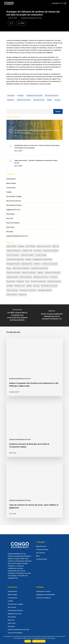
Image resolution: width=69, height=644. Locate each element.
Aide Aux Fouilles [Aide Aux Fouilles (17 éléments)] (11, 246)
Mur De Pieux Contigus (14, 196)
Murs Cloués (12, 607)
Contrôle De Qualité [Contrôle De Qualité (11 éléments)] (41, 255)
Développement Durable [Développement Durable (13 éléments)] (13, 264)
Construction (11, 96)
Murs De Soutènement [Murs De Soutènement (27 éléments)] (26, 277)
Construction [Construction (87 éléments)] (37, 251)
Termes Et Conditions (43, 598)
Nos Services (40, 553)
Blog (38, 556)
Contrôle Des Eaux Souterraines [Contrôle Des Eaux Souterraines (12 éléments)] (15, 259)
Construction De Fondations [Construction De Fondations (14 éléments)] (50, 251)
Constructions (11, 188)
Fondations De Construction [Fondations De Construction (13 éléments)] (50, 264)
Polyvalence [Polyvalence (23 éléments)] (20, 281)
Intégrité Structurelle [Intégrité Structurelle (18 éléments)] (12, 277)
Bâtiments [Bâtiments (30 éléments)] (56, 246)
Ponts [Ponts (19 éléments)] (27, 281)
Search (58, 111)
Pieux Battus (11, 214)
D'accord (28, 641)
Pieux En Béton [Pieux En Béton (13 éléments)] (11, 281)
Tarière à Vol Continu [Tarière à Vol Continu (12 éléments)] (12, 290)
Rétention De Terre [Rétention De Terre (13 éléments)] (20, 286)
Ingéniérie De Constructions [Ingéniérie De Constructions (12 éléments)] (53, 273)
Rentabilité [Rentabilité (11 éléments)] (10, 286)
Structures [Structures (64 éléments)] (36, 286)
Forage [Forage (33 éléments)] (9, 268)
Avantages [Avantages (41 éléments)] (21, 246)
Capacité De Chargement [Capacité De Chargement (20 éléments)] (13, 251)
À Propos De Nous (42, 550)
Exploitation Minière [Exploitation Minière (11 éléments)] (27, 264)
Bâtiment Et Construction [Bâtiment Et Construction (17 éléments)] (44, 246)
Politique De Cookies (43, 591)
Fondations (21, 96)
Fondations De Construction (34, 96)
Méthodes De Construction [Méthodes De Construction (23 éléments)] (41, 277)
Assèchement (11, 179)
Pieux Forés (10, 227)
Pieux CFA (10, 218)
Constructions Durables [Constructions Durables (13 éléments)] (27, 255)
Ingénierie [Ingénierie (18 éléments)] (40, 273)
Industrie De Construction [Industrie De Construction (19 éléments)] (29, 273)
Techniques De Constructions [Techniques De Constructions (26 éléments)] (28, 290)
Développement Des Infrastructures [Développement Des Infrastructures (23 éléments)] (42, 259)
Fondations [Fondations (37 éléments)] (37, 264)
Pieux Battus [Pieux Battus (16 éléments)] (54, 277)
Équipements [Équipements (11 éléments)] (23, 295)
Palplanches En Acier (13, 210)
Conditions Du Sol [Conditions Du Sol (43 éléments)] (27, 251)
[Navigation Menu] (65, 3)
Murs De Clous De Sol (14, 201)
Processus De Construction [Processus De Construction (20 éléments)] (38, 281)
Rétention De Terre (39, 100)
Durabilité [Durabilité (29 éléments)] (28, 259)
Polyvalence (11, 100)
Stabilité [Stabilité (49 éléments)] (29, 286)
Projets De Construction (24, 100)
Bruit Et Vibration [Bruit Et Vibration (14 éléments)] (31, 246)
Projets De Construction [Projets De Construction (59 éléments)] (54, 281)
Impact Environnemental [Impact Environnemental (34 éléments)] (13, 273)
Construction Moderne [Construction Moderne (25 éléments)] (13, 255)
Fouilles (9, 192)
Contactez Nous (42, 559)
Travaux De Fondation (15, 633)
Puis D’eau (10, 232)
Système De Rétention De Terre (31, 18)
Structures (58, 100)
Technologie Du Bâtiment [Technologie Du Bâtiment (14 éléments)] (45, 290)
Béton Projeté (11, 183)
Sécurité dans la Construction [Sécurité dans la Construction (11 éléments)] (49, 286)
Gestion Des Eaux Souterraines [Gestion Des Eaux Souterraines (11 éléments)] (21, 268)
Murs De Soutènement (52, 96)
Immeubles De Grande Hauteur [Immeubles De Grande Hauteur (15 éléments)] (39, 268)
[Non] (67, 639)
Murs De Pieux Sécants (14, 205)
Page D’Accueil (41, 546)
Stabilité (49, 100)
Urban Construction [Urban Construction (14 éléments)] (12, 295)
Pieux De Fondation (13, 223)
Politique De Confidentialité (46, 595)
